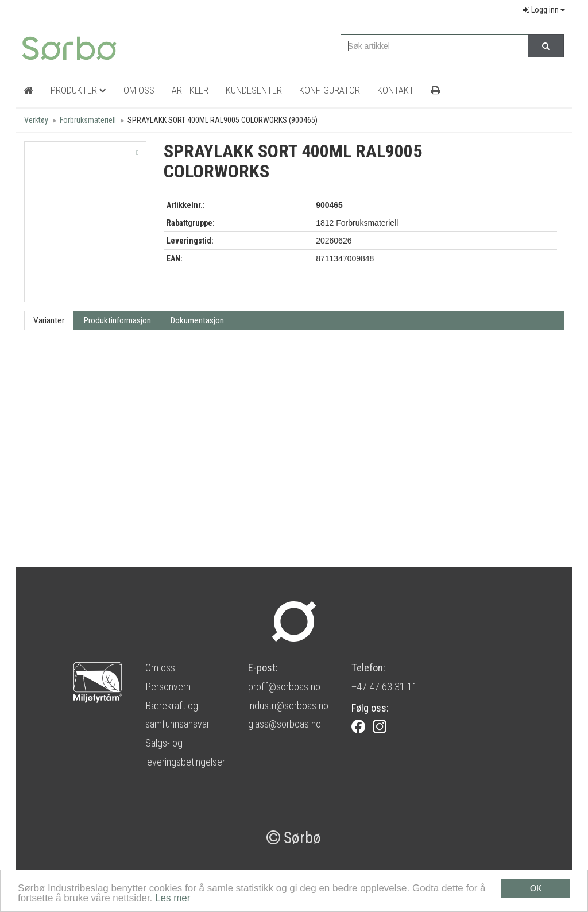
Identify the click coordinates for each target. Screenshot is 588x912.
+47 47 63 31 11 (384, 687)
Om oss (160, 668)
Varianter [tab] (49, 320)
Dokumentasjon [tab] (197, 320)
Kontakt (396, 90)
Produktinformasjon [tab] (117, 320)
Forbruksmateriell (88, 120)
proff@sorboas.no (284, 687)
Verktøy (36, 120)
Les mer (173, 899)
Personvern (168, 687)
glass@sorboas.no (285, 724)
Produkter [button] (78, 90)
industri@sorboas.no (288, 706)
